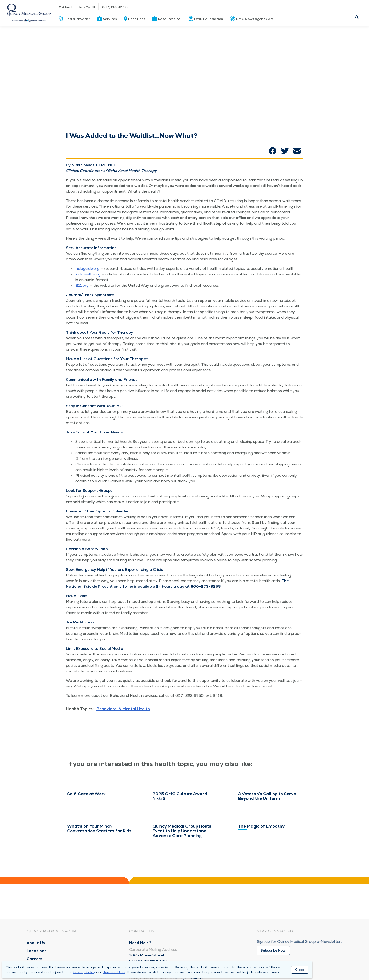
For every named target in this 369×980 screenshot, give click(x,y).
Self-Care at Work (86, 788)
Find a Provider (77, 19)
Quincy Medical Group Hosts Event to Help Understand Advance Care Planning (182, 861)
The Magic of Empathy (261, 863)
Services (110, 19)
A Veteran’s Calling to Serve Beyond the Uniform (267, 794)
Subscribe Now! (273, 950)
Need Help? (140, 943)
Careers (35, 959)
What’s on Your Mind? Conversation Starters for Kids (99, 869)
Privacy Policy (84, 972)
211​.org (82, 285)
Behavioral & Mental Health (123, 709)
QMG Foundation (209, 19)
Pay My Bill (87, 7)
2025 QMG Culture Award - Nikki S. (181, 801)
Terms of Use (114, 972)
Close (300, 970)
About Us (36, 943)
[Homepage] (29, 13)
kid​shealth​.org (88, 274)
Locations (137, 19)
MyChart (65, 7)
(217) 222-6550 (115, 7)
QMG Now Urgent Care (255, 19)
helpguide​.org (88, 268)
